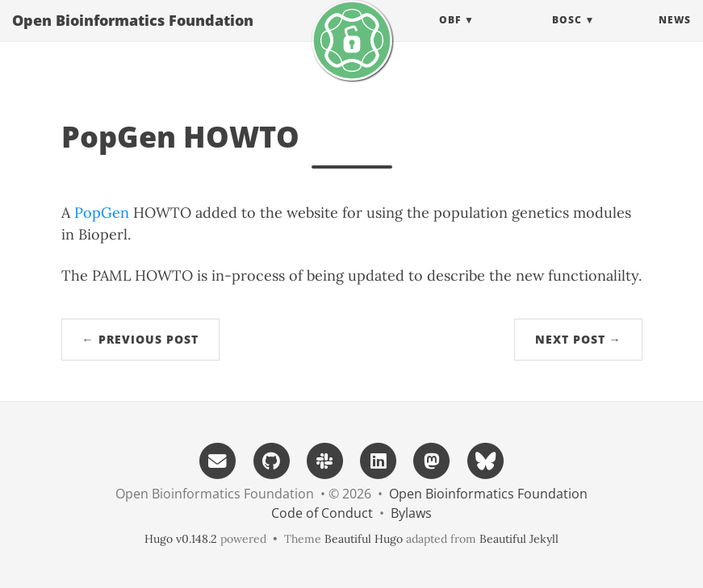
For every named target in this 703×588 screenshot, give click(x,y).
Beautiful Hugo (364, 539)
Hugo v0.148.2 (181, 539)
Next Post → (578, 339)
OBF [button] (450, 36)
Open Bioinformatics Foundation (133, 36)
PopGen (102, 213)
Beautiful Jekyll (519, 539)
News (675, 36)
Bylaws (411, 513)
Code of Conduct (322, 513)
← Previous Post (140, 339)
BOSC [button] (567, 36)
